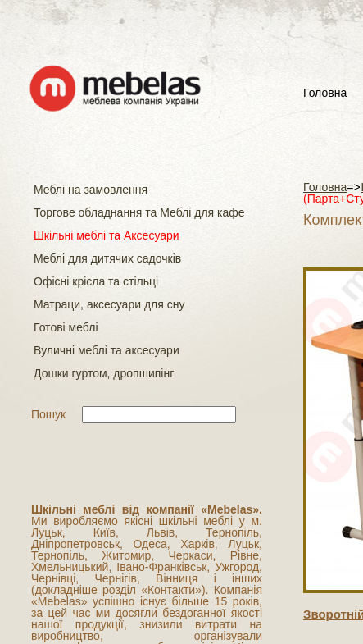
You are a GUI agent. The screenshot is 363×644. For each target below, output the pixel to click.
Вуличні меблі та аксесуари (107, 350)
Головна (325, 93)
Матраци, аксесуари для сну (109, 304)
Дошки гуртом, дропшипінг (104, 373)
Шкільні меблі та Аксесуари (107, 235)
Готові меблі (66, 327)
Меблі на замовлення (91, 190)
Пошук (48, 414)
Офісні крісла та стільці (96, 281)
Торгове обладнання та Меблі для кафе (139, 212)
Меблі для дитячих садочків (107, 258)
